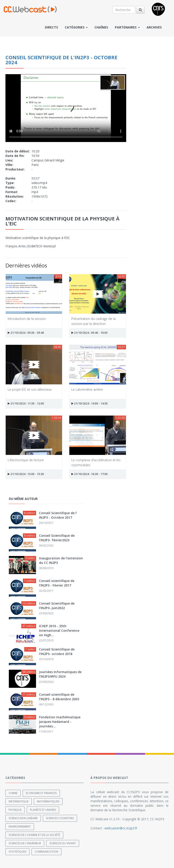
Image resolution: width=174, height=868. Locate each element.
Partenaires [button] (127, 27)
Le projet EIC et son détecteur (30, 389)
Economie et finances (41, 793)
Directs (51, 27)
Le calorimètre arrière (87, 389)
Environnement (20, 827)
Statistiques (17, 852)
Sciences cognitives (60, 818)
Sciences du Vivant (63, 843)
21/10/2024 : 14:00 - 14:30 (89, 403)
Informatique (19, 801)
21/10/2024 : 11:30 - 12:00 (26, 403)
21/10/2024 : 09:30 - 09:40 (26, 333)
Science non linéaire (23, 818)
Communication (46, 852)
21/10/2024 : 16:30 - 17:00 (89, 474)
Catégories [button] (76, 27)
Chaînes (101, 27)
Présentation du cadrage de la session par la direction (93, 321)
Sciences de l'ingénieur (25, 843)
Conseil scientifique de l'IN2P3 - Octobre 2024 (61, 60)
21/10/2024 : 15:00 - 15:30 (26, 474)
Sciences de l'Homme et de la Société (34, 835)
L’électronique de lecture (26, 460)
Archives (154, 27)
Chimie (13, 793)
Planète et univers (43, 810)
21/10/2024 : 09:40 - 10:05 (89, 333)
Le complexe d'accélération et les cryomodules (96, 462)
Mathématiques (48, 801)
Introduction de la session (27, 319)
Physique (15, 810)
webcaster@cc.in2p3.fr (121, 828)
